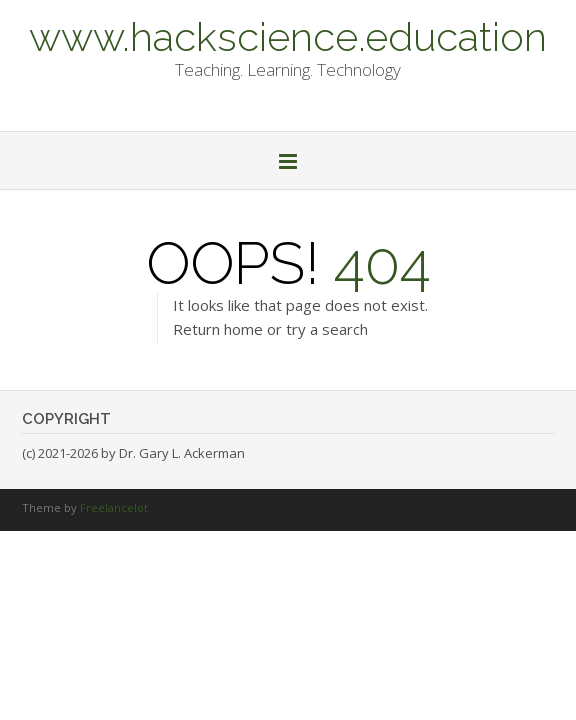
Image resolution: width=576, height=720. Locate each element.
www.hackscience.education (288, 35)
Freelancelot (114, 507)
